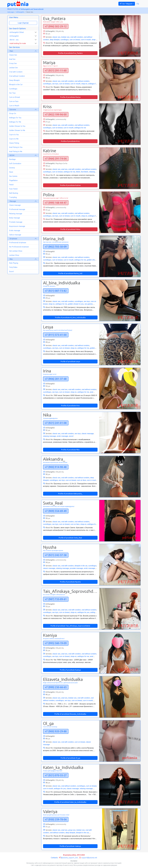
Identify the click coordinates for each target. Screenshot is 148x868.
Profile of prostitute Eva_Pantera (70, 53)
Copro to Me (14, 139)
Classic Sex (13, 55)
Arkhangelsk (20, 12)
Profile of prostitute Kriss (70, 141)
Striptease (13, 239)
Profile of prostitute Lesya (70, 361)
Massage (13, 201)
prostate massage (76, 568)
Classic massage (15, 205)
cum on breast (75, 40)
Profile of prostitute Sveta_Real (70, 538)
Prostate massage (16, 222)
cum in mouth (86, 40)
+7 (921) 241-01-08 (56, 423)
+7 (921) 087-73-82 (56, 291)
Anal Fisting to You (16, 147)
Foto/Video (13, 267)
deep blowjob (55, 40)
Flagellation (13, 180)
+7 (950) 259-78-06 (56, 819)
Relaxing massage (16, 214)
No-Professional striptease (19, 247)
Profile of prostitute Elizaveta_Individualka (70, 714)
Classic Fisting (14, 143)
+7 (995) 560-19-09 (56, 643)
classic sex (56, 37)
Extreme (13, 110)
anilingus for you (83, 612)
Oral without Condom (17, 76)
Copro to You (14, 135)
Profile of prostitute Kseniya (70, 670)
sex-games (89, 304)
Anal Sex (12, 59)
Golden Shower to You (17, 126)
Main (11, 51)
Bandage (12, 159)
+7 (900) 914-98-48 (56, 467)
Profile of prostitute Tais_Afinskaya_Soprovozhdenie (70, 626)
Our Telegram (126, 4)
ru (138, 4)
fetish (78, 172)
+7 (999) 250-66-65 (56, 687)
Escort (11, 271)
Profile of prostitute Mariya (70, 97)
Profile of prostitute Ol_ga (70, 758)
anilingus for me (80, 128)
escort (71, 436)
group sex (72, 830)
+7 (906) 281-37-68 (56, 379)
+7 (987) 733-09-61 (56, 599)
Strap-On (13, 113)
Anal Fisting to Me (16, 151)
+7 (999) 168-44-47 (56, 203)
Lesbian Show (14, 255)
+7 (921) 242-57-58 (56, 555)
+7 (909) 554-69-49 (56, 511)
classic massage (88, 434)
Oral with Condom (16, 72)
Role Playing (14, 263)
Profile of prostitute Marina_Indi (70, 273)
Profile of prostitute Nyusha (70, 582)
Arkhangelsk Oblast (17, 32)
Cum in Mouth (14, 106)
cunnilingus (65, 40)
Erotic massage (15, 230)
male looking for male (18, 43)
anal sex (64, 169)
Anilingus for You (15, 118)
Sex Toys (12, 93)
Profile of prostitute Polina (70, 229)
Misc (11, 259)
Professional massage (17, 209)
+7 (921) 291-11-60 (56, 71)
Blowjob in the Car (16, 84)
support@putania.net (88, 858)
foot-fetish (84, 172)
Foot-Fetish (13, 189)
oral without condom (82, 81)
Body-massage (15, 218)
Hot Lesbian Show (16, 251)
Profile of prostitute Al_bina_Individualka (70, 317)
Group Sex (13, 63)
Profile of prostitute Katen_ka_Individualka (70, 802)
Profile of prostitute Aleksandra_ (70, 494)
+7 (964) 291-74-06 (56, 159)
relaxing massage (49, 436)
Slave (11, 172)
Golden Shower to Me (17, 130)
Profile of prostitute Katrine (70, 185)
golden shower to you (76, 304)
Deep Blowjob (14, 80)
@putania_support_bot (68, 858)
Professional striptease (18, 242)
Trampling (13, 197)
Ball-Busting (14, 193)
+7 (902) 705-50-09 (56, 247)
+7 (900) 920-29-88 (56, 731)
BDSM (12, 155)
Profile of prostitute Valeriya (70, 846)
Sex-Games (13, 176)
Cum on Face (14, 101)
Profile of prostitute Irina (70, 406)
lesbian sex (65, 37)
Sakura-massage (15, 235)
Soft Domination (15, 163)
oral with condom (77, 37)
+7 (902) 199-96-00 (56, 115)
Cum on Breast (15, 97)
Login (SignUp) (23, 23)
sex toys (55, 84)
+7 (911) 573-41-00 (56, 335)
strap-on (84, 84)
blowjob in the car (81, 566)
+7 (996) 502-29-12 (56, 26)
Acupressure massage (17, 226)
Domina (12, 168)
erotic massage (62, 436)
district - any (14, 40)
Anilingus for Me (15, 122)
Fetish (11, 185)
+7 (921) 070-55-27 (56, 775)
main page (11, 12)
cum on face (81, 480)
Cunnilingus (13, 89)
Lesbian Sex (13, 68)
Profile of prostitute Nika (70, 450)
